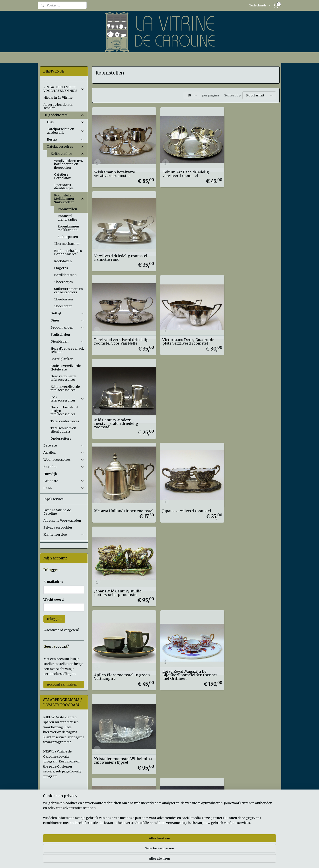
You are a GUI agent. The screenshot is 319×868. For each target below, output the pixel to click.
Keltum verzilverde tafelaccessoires (65, 388)
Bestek (66, 139)
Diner (67, 320)
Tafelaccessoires (66, 147)
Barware (64, 445)
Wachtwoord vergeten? (61, 630)
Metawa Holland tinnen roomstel (115, 327)
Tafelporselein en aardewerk (66, 131)
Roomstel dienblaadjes (67, 218)
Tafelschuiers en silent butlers (63, 430)
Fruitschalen (60, 335)
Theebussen (63, 299)
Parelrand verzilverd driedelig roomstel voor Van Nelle (121, 248)
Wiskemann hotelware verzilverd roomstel (114, 169)
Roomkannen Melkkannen (68, 228)
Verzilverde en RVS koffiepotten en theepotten (69, 164)
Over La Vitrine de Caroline (57, 512)
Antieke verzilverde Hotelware (66, 367)
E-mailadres (53, 582)
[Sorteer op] (259, 95)
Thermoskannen (67, 244)
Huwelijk (50, 474)
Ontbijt (67, 313)
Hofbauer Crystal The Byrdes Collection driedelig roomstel (248, 486)
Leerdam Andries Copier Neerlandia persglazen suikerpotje (244, 564)
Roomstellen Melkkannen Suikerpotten (69, 199)
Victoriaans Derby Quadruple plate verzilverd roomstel (184, 248)
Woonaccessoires (64, 460)
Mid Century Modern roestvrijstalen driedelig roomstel (244, 246)
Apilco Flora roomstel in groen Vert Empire (116, 407)
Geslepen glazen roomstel (181, 488)
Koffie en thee (67, 154)
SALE (64, 488)
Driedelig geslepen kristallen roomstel (120, 566)
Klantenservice (64, 535)
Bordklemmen (65, 275)
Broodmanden (67, 327)
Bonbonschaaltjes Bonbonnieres (68, 252)
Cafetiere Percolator (62, 176)
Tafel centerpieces (65, 421)
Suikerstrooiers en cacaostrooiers (68, 291)
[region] (130, 850)
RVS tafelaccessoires (67, 399)
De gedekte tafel (64, 115)
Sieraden (64, 467)
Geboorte (64, 481)
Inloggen (54, 619)
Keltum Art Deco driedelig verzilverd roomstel (181, 169)
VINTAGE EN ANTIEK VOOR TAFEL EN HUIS (64, 89)
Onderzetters (61, 439)
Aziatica (64, 453)
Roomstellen (67, 209)
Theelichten (63, 306)
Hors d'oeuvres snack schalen (67, 350)
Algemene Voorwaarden (62, 521)
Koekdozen (63, 261)
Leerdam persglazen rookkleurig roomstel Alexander (178, 564)
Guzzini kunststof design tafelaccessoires (64, 411)
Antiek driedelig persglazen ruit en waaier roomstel (119, 486)
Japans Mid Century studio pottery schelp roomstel (245, 327)
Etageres (61, 268)
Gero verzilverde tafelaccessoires (63, 378)
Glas (66, 122)
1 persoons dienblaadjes (64, 187)
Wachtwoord (53, 600)
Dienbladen (67, 341)
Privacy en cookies (58, 527)
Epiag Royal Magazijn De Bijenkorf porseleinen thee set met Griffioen (185, 405)
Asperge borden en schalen (58, 106)
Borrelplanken (62, 359)
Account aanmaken (62, 684)
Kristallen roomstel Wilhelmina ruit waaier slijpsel (243, 405)
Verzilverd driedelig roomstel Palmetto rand (248, 169)
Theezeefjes (63, 282)
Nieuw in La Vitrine (58, 98)
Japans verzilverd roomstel (182, 329)
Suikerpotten (68, 237)
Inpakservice (53, 499)
